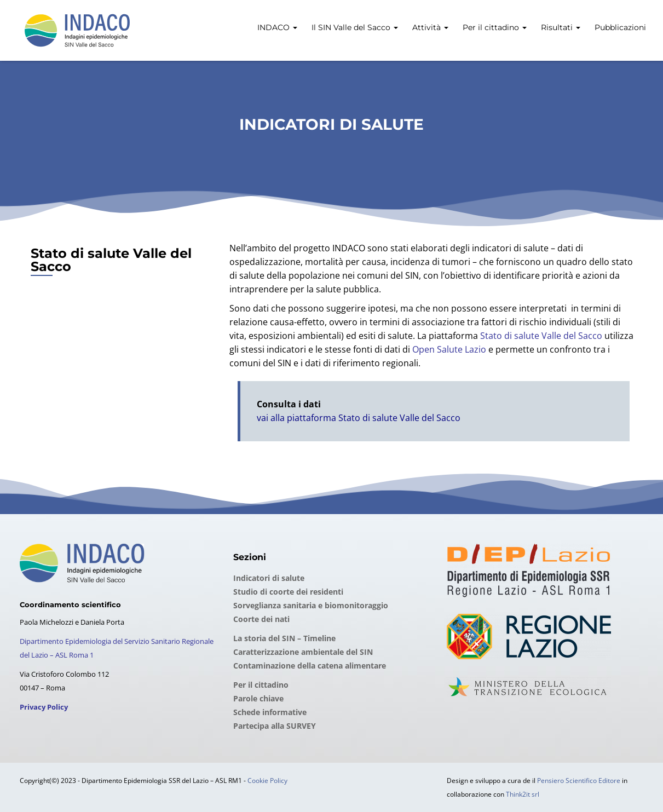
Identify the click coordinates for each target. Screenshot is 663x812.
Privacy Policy (44, 707)
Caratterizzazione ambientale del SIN (303, 652)
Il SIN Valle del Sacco (354, 27)
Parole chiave (258, 698)
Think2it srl (523, 794)
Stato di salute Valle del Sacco (541, 336)
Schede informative (270, 712)
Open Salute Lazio (449, 349)
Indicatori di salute (269, 578)
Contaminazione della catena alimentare (310, 666)
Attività (429, 27)
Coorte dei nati (261, 619)
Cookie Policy (267, 781)
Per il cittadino (494, 27)
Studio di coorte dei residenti (288, 592)
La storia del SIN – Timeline (284, 638)
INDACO (276, 27)
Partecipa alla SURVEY (275, 726)
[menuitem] (276, 22)
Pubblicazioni (619, 27)
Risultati (560, 27)
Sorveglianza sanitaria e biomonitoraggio (311, 605)
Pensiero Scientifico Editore (579, 781)
